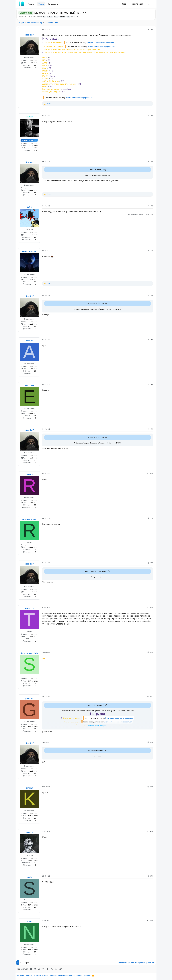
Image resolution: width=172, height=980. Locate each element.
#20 (151, 921)
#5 (152, 251)
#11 (152, 518)
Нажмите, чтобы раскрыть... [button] (98, 726)
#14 (151, 652)
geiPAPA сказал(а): (96, 751)
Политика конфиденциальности (62, 975)
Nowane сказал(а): (96, 304)
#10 (151, 474)
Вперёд (26, 963)
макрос (62, 16)
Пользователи (54, 4)
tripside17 (24, 16)
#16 (151, 742)
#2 (152, 116)
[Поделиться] (149, 29)
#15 (152, 697)
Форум (41, 4)
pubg (56, 16)
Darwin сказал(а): (96, 170)
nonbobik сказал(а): (96, 705)
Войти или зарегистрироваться (100, 43)
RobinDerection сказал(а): (96, 571)
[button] (62, 4)
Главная (31, 4)
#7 (152, 340)
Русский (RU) (26, 975)
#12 (152, 563)
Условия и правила (41, 975)
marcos (50, 16)
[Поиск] (149, 4)
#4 (152, 206)
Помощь (79, 975)
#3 (152, 161)
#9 (152, 429)
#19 (151, 876)
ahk (44, 16)
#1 (152, 29)
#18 (151, 832)
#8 (152, 384)
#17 (151, 787)
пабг (69, 16)
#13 (151, 607)
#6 (152, 295)
